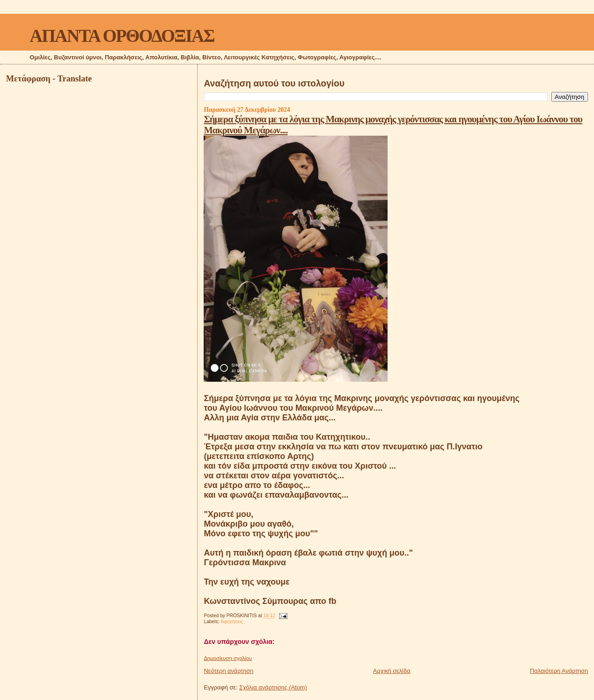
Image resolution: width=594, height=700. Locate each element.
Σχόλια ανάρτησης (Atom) (273, 687)
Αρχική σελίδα (391, 671)
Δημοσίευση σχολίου (228, 658)
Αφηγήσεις (232, 622)
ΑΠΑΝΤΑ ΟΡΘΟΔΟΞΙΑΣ (122, 36)
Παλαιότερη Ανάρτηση (559, 671)
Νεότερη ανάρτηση (228, 671)
